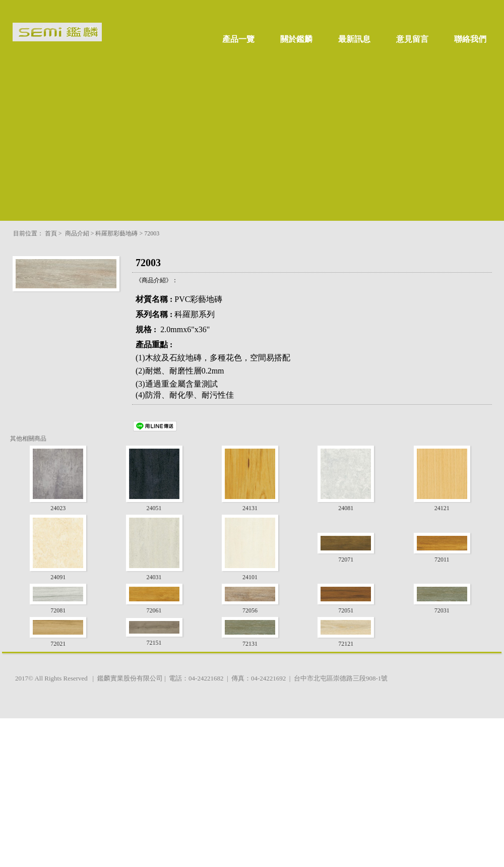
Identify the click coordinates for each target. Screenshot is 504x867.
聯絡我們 (470, 39)
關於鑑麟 (296, 39)
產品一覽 (238, 39)
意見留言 (412, 39)
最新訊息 (354, 39)
